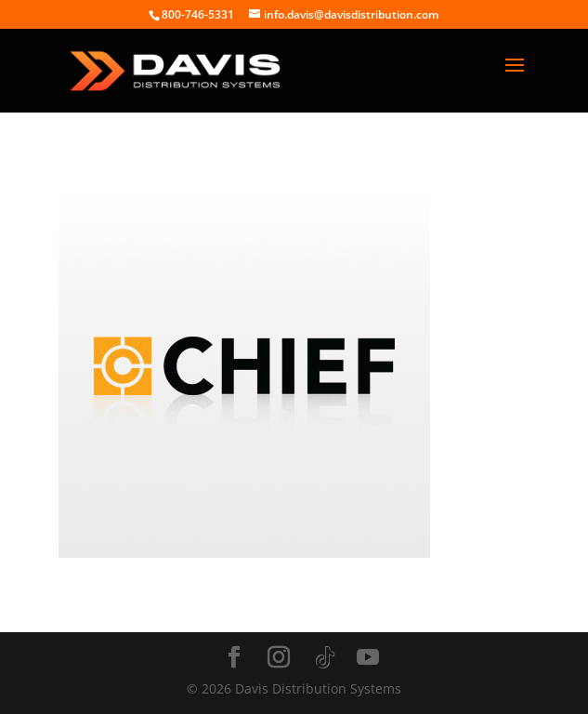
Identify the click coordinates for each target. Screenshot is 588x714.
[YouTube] (368, 658)
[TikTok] (325, 658)
